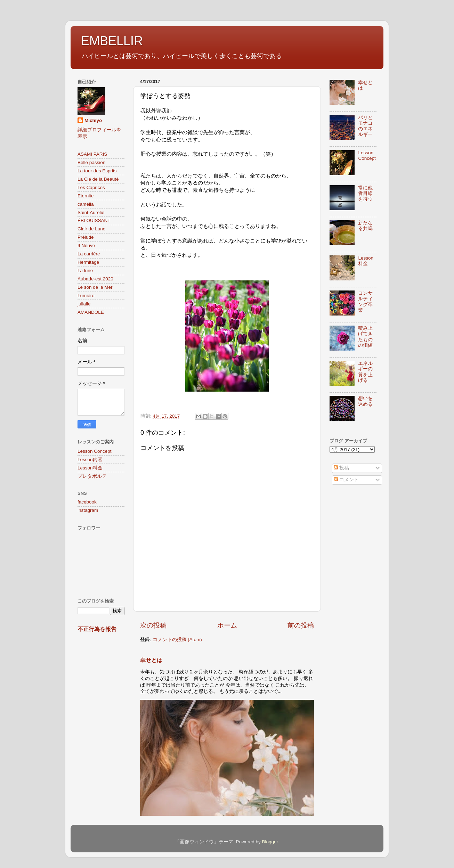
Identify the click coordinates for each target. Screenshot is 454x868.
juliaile (84, 304)
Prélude (86, 237)
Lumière (86, 296)
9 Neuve (86, 245)
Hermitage (88, 262)
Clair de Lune (91, 229)
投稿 (341, 468)
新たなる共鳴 (365, 226)
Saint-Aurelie (91, 212)
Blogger (270, 842)
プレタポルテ (92, 476)
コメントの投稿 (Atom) (177, 640)
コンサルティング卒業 (365, 302)
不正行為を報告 (97, 629)
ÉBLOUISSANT (94, 220)
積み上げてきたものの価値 (365, 337)
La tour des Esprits (97, 171)
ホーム (227, 625)
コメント (346, 480)
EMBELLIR (112, 41)
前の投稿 (301, 625)
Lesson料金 (90, 468)
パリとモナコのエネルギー (365, 126)
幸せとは (151, 660)
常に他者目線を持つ (365, 193)
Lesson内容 (90, 460)
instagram (88, 510)
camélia (86, 204)
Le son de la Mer (95, 287)
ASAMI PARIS (92, 154)
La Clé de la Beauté (98, 179)
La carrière (89, 254)
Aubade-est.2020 (95, 279)
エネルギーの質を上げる (365, 372)
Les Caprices (91, 187)
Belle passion (91, 162)
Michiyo (93, 120)
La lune (85, 271)
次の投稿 (153, 625)
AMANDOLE (91, 312)
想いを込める (365, 401)
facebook (87, 502)
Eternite (86, 196)
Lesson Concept (95, 451)
